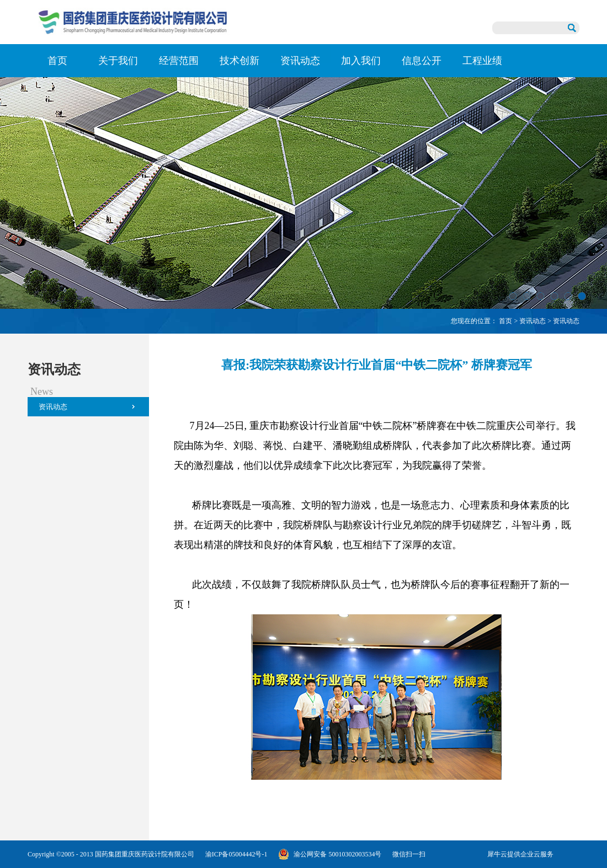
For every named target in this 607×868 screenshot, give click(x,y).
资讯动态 (533, 321)
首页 (57, 61)
